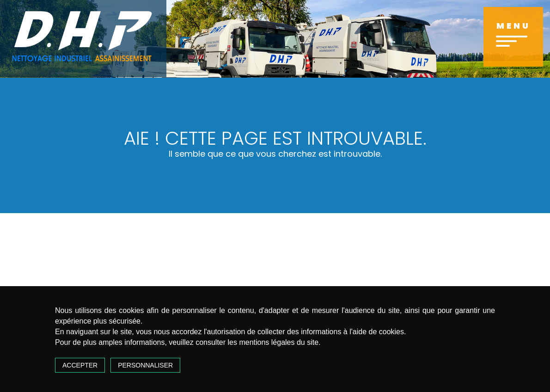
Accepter (80, 365)
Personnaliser (145, 365)
